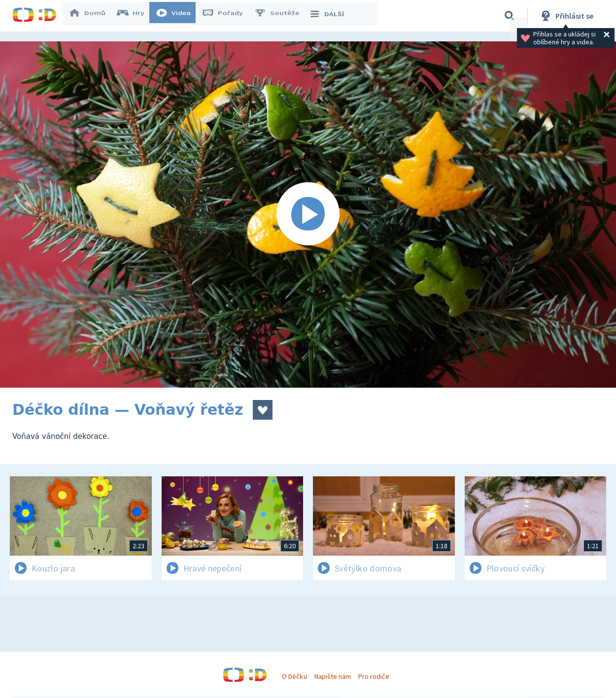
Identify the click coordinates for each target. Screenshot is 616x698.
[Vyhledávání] (510, 16)
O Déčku (294, 676)
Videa (178, 16)
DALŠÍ (331, 16)
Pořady (227, 16)
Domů (92, 16)
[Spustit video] (308, 215)
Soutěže (281, 16)
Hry (135, 16)
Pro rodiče (374, 676)
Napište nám (333, 676)
